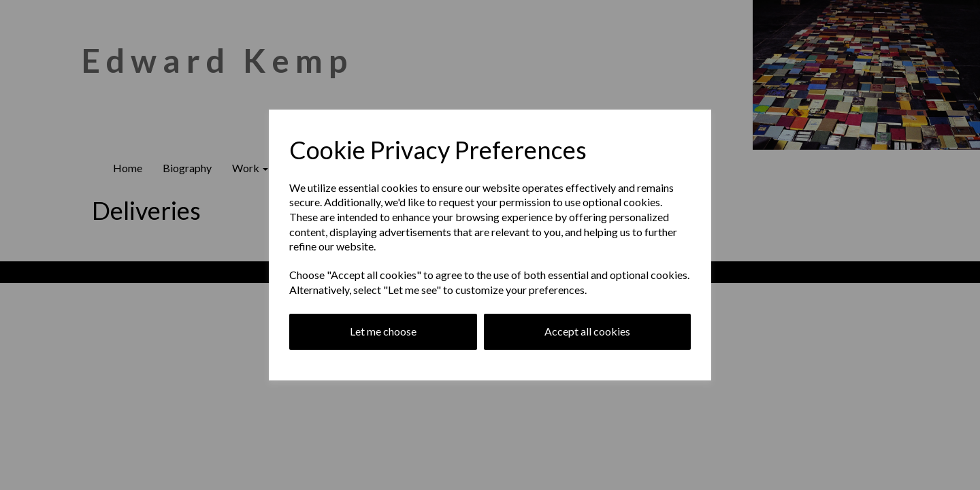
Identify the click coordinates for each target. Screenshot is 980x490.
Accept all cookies (587, 331)
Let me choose (383, 331)
